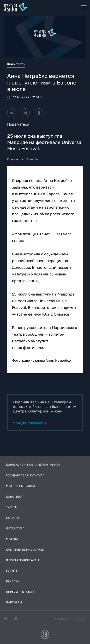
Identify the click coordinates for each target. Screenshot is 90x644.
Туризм (12, 507)
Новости (32, 159)
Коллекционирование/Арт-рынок (33, 465)
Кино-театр (15, 497)
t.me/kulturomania (30, 423)
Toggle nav (84, 7)
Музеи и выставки (21, 486)
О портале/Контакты (22, 560)
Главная (13, 159)
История (13, 518)
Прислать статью (20, 592)
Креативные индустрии (25, 550)
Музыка (12, 539)
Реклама (13, 581)
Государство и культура (25, 475)
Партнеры (14, 602)
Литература (15, 528)
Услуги (11, 571)
